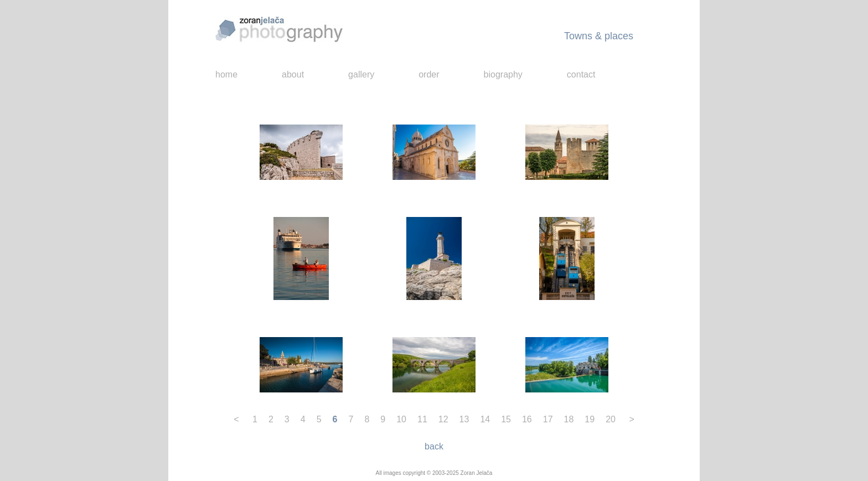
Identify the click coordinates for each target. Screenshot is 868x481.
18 (569, 419)
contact (581, 74)
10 (401, 419)
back (434, 446)
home (226, 74)
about (293, 74)
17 (548, 419)
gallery (361, 74)
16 (527, 419)
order (429, 74)
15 (506, 419)
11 (422, 419)
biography (503, 74)
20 (611, 419)
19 (590, 419)
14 (485, 419)
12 (443, 419)
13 (464, 419)
